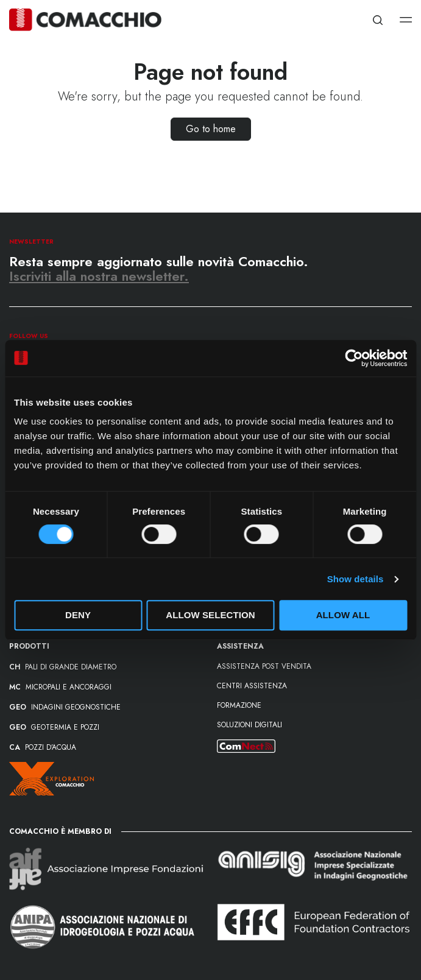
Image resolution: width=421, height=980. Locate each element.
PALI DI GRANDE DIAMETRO (63, 667)
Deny (78, 615)
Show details (356, 579)
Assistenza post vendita (264, 666)
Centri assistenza (252, 686)
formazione (239, 705)
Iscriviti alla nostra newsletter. (99, 276)
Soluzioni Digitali (249, 725)
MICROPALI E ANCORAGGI (60, 687)
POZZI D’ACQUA (43, 747)
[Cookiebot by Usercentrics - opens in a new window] (354, 358)
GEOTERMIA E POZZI (54, 727)
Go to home (211, 129)
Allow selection (210, 615)
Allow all (343, 615)
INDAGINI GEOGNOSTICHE (65, 707)
